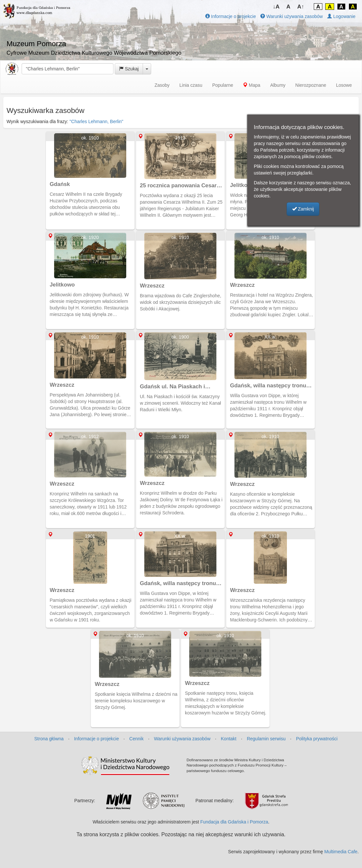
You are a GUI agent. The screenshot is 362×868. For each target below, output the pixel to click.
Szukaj (129, 69)
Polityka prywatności (317, 739)
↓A (276, 7)
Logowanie (341, 16)
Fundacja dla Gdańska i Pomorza (234, 822)
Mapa (252, 85)
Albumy (278, 85)
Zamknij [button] (303, 209)
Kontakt (229, 739)
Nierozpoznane (311, 85)
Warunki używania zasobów (292, 16)
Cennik (136, 739)
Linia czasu (191, 85)
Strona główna (49, 739)
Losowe (344, 85)
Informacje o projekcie (231, 16)
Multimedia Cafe (341, 852)
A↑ (301, 7)
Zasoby (162, 85)
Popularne (223, 85)
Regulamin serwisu (266, 739)
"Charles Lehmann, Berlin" (96, 121)
